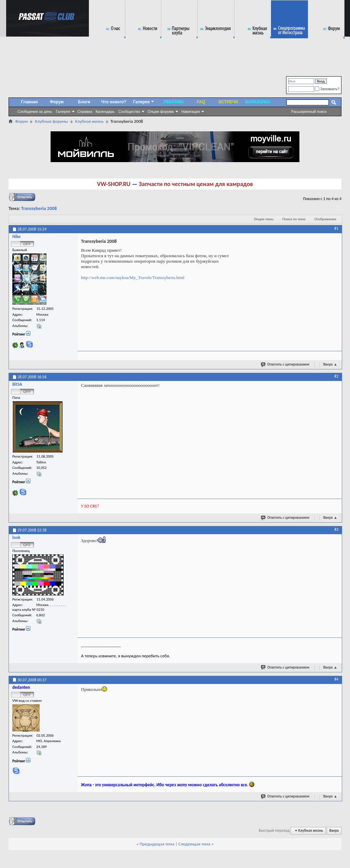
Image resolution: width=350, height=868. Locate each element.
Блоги (84, 102)
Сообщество (129, 111)
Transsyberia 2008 (39, 208)
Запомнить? (327, 89)
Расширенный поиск (309, 111)
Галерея (63, 111)
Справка (85, 111)
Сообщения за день (35, 111)
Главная (30, 102)
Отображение (325, 219)
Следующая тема (194, 844)
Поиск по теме (294, 219)
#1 (336, 228)
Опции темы (264, 219)
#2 (336, 376)
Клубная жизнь (89, 121)
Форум (57, 102)
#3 (336, 529)
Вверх (330, 364)
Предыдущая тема (157, 844)
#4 (336, 679)
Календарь (105, 111)
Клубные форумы (51, 121)
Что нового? (114, 102)
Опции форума (161, 111)
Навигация (191, 111)
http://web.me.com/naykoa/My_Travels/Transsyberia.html (133, 278)
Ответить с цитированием (285, 364)
